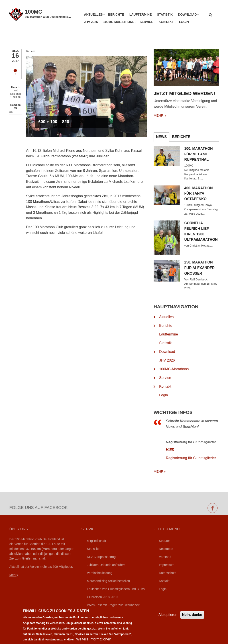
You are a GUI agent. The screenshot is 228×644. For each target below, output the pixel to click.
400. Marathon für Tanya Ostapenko (203, 194)
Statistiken (94, 549)
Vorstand (165, 557)
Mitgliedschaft (96, 541)
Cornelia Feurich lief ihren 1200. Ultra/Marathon (206, 231)
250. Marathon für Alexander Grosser (204, 268)
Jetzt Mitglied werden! (189, 93)
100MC (34, 12)
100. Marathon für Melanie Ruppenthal (203, 154)
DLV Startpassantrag (101, 557)
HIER (175, 450)
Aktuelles (93, 14)
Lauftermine (140, 14)
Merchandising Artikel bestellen (108, 581)
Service (146, 22)
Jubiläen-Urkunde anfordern (106, 565)
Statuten (165, 541)
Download (187, 14)
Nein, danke (192, 618)
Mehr (13, 575)
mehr (164, 115)
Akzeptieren (168, 618)
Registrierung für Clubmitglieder (196, 458)
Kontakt (166, 22)
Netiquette (166, 549)
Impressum (167, 565)
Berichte (116, 14)
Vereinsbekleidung (100, 573)
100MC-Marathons (119, 22)
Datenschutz (168, 573)
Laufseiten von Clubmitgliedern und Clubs (116, 589)
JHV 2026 (91, 22)
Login (184, 22)
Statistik (165, 14)
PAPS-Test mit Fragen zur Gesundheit (113, 605)
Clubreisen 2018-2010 (102, 597)
